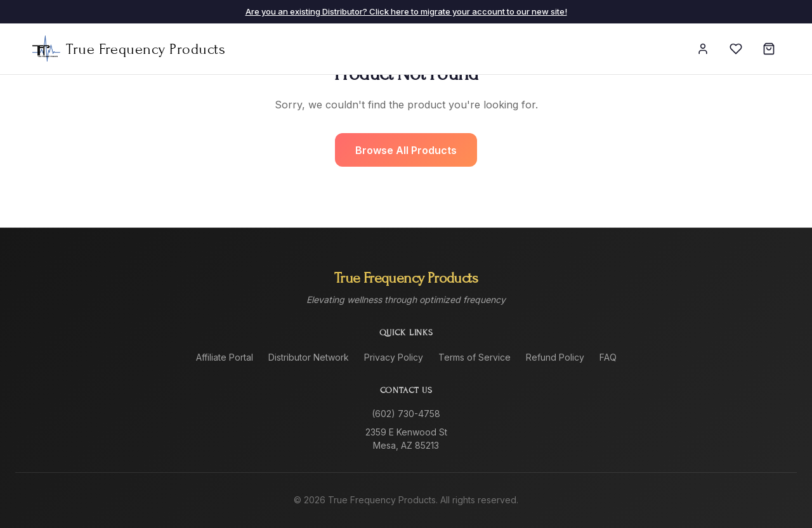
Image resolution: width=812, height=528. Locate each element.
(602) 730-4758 (406, 414)
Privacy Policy (394, 357)
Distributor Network (309, 357)
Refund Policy (555, 357)
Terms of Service (475, 357)
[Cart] (769, 49)
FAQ (608, 357)
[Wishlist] (736, 49)
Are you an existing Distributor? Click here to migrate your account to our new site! (406, 11)
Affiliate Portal (225, 357)
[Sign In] (703, 49)
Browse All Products (406, 150)
